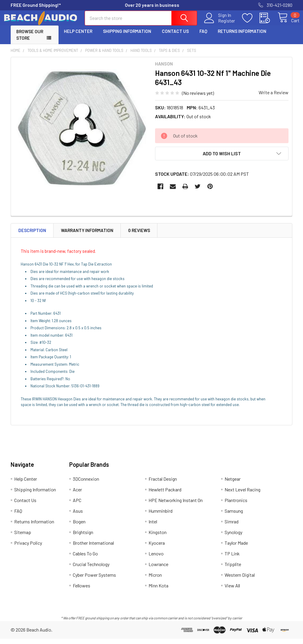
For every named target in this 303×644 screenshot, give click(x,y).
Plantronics (236, 505)
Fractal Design (163, 484)
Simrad (232, 527)
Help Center (78, 36)
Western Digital (240, 580)
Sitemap (23, 537)
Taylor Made (236, 548)
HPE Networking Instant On (176, 505)
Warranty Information (87, 236)
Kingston (158, 537)
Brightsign (83, 537)
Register (220, 24)
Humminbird (161, 516)
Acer (77, 495)
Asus (78, 516)
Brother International (93, 548)
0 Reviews (139, 236)
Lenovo (156, 559)
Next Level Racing (242, 495)
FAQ (203, 36)
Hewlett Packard (165, 495)
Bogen (79, 527)
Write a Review (274, 98)
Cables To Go (85, 559)
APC (77, 505)
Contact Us (175, 36)
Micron (155, 580)
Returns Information (242, 36)
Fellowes (82, 591)
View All (232, 591)
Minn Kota (158, 591)
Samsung (234, 516)
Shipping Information (127, 36)
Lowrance (158, 569)
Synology (233, 537)
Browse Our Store (30, 40)
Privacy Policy (28, 548)
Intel (153, 527)
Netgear (233, 484)
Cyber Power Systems (94, 580)
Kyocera (157, 548)
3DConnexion (86, 484)
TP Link (232, 559)
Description (32, 236)
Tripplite (233, 569)
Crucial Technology (91, 569)
